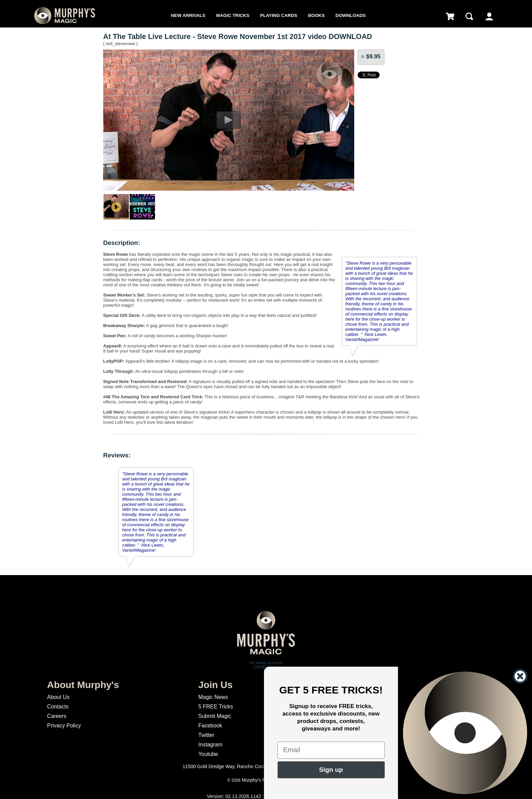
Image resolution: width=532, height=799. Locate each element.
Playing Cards (279, 15)
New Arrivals (188, 15)
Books (316, 15)
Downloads (351, 15)
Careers (57, 716)
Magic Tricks (233, 15)
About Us (58, 697)
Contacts (58, 707)
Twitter (206, 735)
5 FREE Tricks (216, 707)
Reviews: (117, 455)
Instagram (211, 745)
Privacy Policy (64, 726)
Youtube (208, 754)
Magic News (213, 697)
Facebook (210, 726)
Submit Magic (215, 716)
